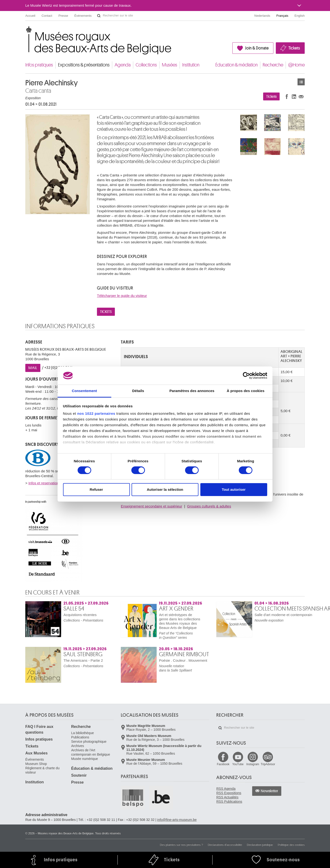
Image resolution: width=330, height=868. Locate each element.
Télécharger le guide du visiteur (122, 296)
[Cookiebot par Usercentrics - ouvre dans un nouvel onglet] (246, 376)
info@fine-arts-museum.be (177, 820)
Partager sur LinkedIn (294, 96)
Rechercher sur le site (99, 16)
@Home (296, 65)
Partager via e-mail (301, 96)
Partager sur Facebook (287, 96)
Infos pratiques (39, 65)
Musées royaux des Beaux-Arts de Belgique (26, 31)
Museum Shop (36, 764)
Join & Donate (257, 48)
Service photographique (89, 742)
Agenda (123, 65)
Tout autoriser (234, 489)
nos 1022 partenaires (96, 413)
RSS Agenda (226, 789)
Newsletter (269, 791)
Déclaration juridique (260, 845)
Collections (146, 65)
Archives (78, 746)
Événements (83, 16)
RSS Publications (229, 802)
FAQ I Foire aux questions (39, 729)
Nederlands (262, 16)
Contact (47, 16)
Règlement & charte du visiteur (42, 770)
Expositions (301, 82)
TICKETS (106, 312)
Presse (63, 16)
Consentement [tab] (84, 391)
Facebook (223, 764)
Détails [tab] (138, 391)
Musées (170, 65)
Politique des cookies (291, 845)
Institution (191, 65)
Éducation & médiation (237, 65)
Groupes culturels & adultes (209, 506)
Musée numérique (85, 759)
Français (282, 16)
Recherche (273, 65)
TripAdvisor (268, 764)
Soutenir (79, 775)
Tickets (294, 48)
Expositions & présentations (84, 65)
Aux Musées (36, 753)
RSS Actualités (227, 797)
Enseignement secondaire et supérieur (152, 506)
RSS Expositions (229, 793)
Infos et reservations (45, 483)
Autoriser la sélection (165, 489)
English (300, 16)
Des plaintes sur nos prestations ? (181, 845)
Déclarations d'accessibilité (225, 845)
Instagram (253, 764)
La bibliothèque (82, 733)
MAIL (33, 368)
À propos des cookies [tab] (246, 391)
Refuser (96, 489)
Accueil (30, 16)
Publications (80, 737)
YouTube (238, 764)
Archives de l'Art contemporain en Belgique (91, 752)
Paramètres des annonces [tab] (192, 391)
